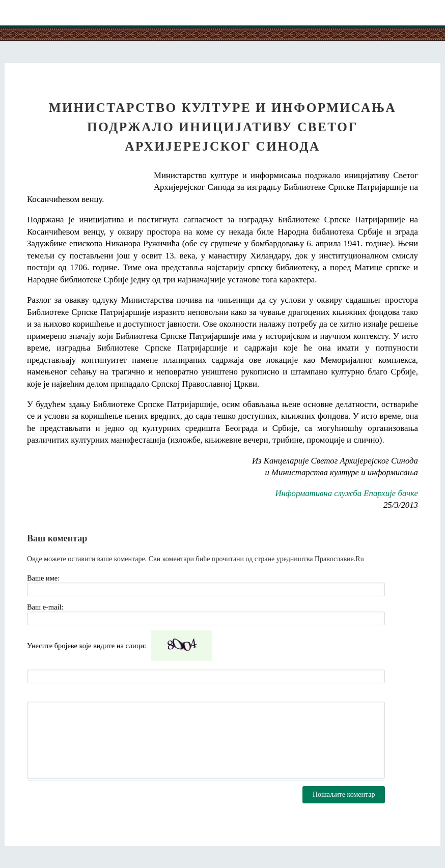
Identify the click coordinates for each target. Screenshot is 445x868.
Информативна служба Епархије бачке (346, 493)
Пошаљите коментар (344, 794)
